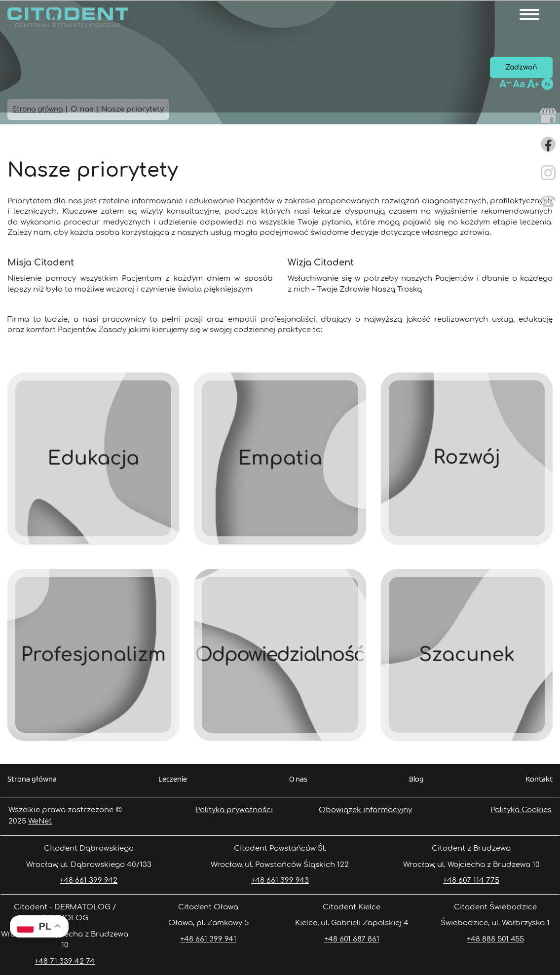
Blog (416, 779)
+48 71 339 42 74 (65, 961)
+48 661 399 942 (89, 881)
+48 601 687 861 (352, 939)
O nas (298, 779)
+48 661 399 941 (208, 939)
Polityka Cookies (521, 810)
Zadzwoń (521, 67)
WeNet (40, 821)
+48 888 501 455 (495, 939)
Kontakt (539, 779)
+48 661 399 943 (280, 881)
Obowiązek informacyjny (365, 810)
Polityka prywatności (234, 810)
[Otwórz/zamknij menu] (529, 14)
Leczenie (173, 779)
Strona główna (32, 779)
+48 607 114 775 (471, 881)
